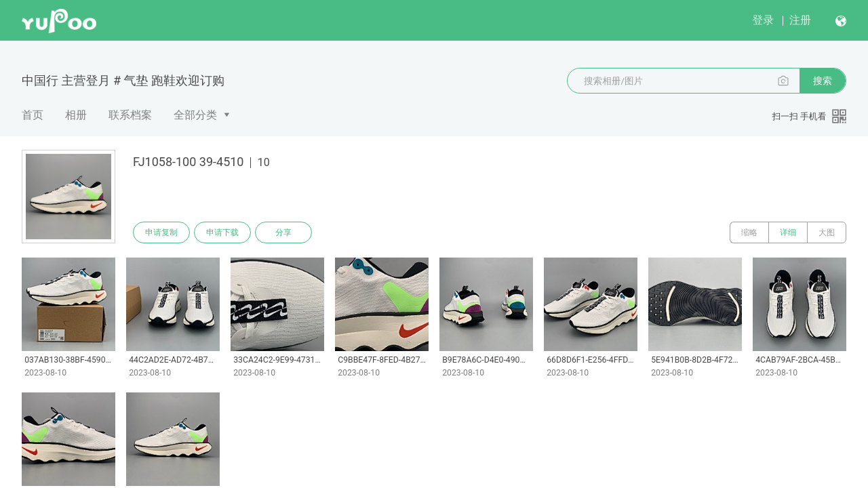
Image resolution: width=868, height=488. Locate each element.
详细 (788, 232)
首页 (33, 115)
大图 (827, 232)
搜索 (823, 81)
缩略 (749, 232)
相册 (76, 115)
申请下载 (222, 232)
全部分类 (195, 115)
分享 (283, 232)
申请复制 (161, 232)
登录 (763, 20)
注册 (800, 20)
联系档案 (130, 115)
